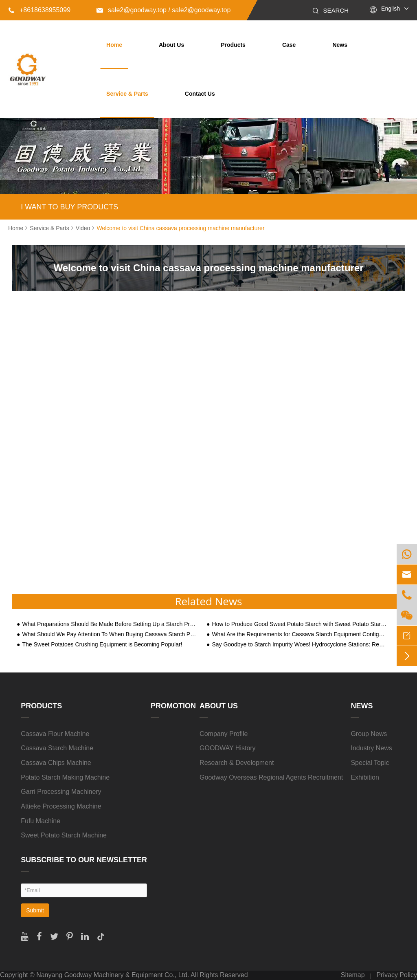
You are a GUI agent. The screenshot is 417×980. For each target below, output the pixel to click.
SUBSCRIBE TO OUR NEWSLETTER (84, 860)
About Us (171, 45)
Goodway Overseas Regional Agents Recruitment (271, 777)
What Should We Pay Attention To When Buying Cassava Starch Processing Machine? (110, 634)
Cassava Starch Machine (57, 748)
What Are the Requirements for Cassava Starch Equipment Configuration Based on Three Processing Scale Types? (299, 634)
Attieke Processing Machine (61, 806)
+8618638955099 (39, 10)
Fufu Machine (41, 821)
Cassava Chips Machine (56, 763)
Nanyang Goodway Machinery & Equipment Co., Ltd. (113, 975)
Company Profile (224, 734)
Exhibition (365, 777)
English (391, 9)
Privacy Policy (397, 975)
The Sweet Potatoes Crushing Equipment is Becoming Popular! (102, 645)
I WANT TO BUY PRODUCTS (69, 207)
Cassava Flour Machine (55, 734)
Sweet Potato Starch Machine (64, 835)
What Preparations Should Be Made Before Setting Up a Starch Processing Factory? (110, 624)
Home (114, 45)
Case (289, 45)
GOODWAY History (228, 748)
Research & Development (237, 763)
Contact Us (200, 94)
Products (233, 45)
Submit (35, 910)
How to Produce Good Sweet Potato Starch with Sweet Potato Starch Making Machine (299, 624)
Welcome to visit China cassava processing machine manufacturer (180, 228)
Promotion (173, 706)
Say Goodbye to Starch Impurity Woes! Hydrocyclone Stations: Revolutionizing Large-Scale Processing (299, 645)
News (340, 45)
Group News (369, 734)
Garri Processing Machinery (61, 792)
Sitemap (353, 975)
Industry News (371, 748)
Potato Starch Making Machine (65, 777)
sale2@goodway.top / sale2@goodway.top (164, 10)
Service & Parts (127, 94)
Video (83, 228)
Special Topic (370, 763)
